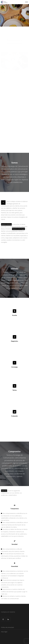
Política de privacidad (7, 627)
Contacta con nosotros (8, 612)
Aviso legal (4, 632)
